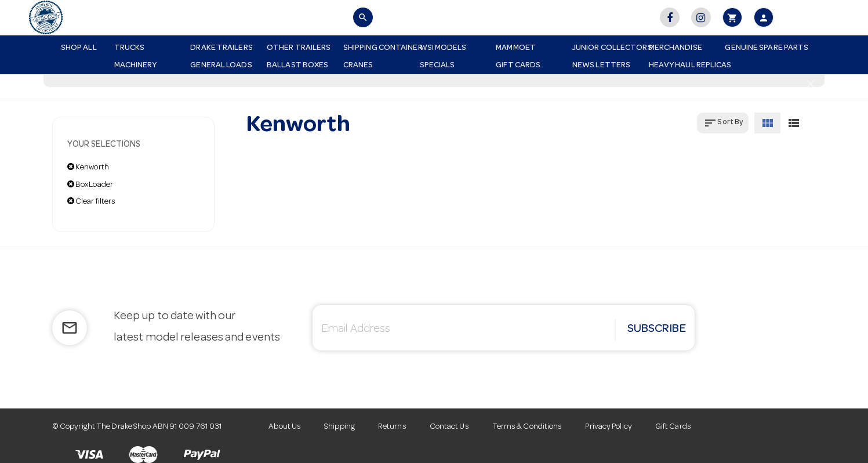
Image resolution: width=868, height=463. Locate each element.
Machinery (136, 66)
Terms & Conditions (527, 427)
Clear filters (92, 201)
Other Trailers (299, 48)
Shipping (339, 427)
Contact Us (449, 427)
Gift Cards (518, 66)
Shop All (79, 48)
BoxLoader (90, 185)
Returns (392, 427)
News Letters (601, 66)
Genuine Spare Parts (759, 48)
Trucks (130, 48)
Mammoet (516, 48)
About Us (285, 427)
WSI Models (443, 48)
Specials (437, 66)
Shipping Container (377, 48)
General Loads (221, 66)
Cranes (358, 66)
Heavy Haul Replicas (683, 66)
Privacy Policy (608, 427)
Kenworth (88, 167)
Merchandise (675, 48)
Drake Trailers (221, 48)
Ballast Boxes (297, 66)
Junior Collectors (606, 48)
